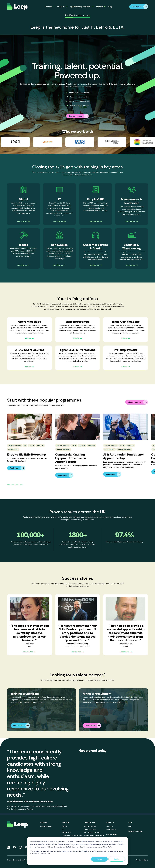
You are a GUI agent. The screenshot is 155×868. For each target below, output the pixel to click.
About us (110, 826)
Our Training (22, 726)
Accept (99, 859)
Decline (117, 859)
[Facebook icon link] (14, 847)
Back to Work (106, 309)
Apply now (18, 468)
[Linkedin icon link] (8, 847)
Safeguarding (111, 829)
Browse (29, 339)
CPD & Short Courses (92, 832)
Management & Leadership (72, 835)
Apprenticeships (90, 826)
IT (63, 829)
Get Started (23, 221)
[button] (8, 485)
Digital (64, 826)
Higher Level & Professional (94, 835)
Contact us (140, 7)
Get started (29, 652)
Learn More (93, 726)
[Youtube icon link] (26, 847)
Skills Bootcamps (90, 829)
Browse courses (79, 116)
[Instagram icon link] (20, 847)
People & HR (67, 832)
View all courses (138, 402)
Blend (146, 860)
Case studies (112, 834)
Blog (110, 7)
